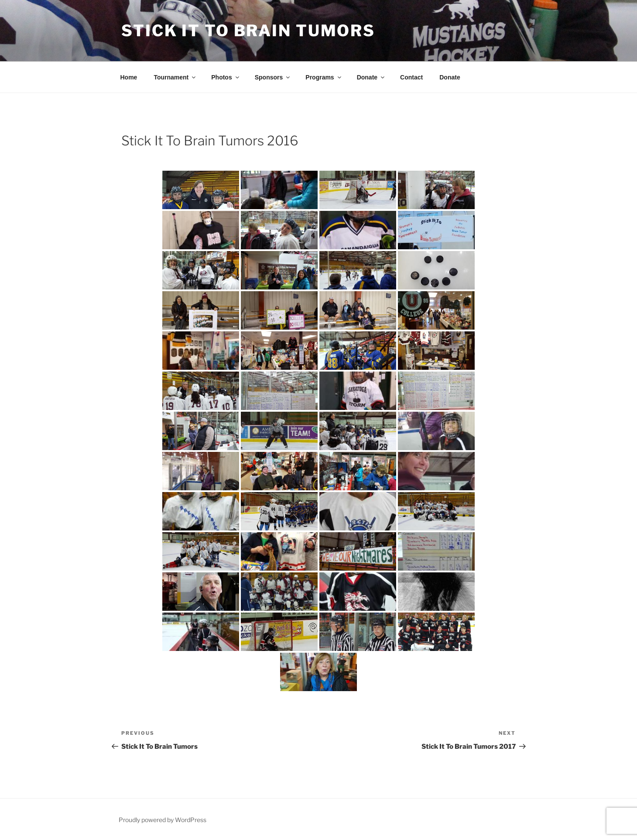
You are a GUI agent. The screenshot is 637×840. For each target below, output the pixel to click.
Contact (411, 77)
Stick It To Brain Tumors (248, 31)
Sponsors (273, 77)
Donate (371, 77)
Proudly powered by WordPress (163, 820)
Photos (226, 77)
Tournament (175, 77)
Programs (324, 77)
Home (129, 77)
